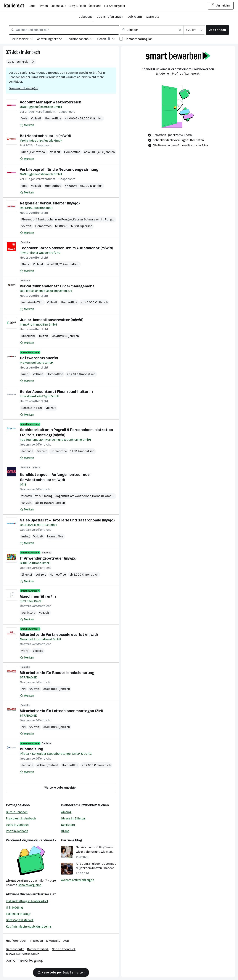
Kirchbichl (28, 336)
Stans (65, 831)
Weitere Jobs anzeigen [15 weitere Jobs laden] (61, 788)
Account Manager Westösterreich (51, 102)
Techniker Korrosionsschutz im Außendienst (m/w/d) (66, 248)
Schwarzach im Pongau (100, 219)
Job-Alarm (135, 17)
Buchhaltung (32, 749)
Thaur (25, 264)
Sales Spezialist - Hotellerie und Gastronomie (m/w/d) (67, 520)
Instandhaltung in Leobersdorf (27, 901)
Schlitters (28, 613)
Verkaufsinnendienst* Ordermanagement (57, 286)
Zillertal (27, 575)
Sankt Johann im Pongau (55, 219)
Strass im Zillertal (73, 818)
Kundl (25, 152)
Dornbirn (98, 496)
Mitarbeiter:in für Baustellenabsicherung (57, 673)
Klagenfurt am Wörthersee (73, 496)
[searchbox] (64, 30)
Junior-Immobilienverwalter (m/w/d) (52, 320)
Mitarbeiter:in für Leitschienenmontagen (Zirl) (61, 711)
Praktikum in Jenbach (21, 818)
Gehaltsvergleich (29, 885)
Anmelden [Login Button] (221, 6)
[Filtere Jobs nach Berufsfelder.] (24, 40)
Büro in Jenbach (17, 812)
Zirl (24, 689)
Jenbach (33, 52)
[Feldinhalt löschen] (180, 30)
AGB (66, 941)
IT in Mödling (15, 908)
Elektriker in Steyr (18, 914)
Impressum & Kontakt (45, 941)
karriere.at (47, 894)
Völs (24, 118)
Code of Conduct (64, 949)
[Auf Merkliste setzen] (27, 125)
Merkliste (153, 17)
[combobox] (64, 30)
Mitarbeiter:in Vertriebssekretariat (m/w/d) (59, 635)
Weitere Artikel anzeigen (78, 880)
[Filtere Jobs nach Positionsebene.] (82, 40)
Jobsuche (86, 17)
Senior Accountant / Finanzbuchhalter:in (56, 392)
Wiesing (66, 812)
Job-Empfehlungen (110, 17)
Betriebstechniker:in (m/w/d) (45, 136)
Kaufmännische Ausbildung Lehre (29, 927)
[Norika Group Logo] (25, 961)
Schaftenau (38, 152)
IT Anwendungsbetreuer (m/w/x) (48, 558)
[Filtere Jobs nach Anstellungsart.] (52, 40)
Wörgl (25, 651)
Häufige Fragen (16, 941)
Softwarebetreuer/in (39, 358)
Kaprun (78, 219)
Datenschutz (15, 949)
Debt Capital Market (20, 920)
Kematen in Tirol (32, 302)
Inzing (25, 536)
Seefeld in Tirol (32, 408)
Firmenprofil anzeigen (23, 88)
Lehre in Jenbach (17, 825)
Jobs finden (217, 30)
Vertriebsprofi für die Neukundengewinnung (59, 169)
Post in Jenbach (17, 831)
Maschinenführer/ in (38, 596)
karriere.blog (72, 840)
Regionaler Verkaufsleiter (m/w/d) (50, 203)
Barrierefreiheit (38, 949)
